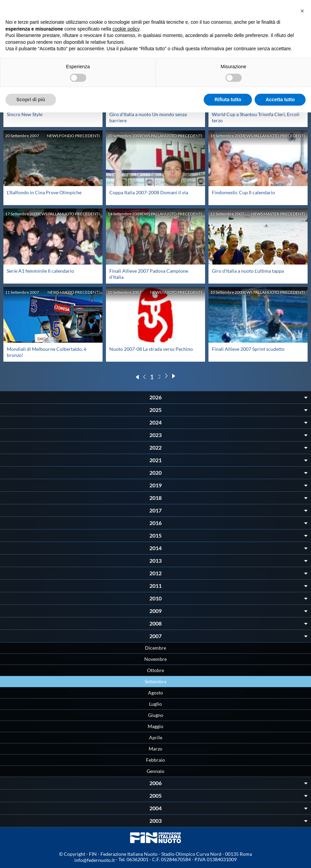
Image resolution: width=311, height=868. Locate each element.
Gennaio (155, 771)
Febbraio (155, 760)
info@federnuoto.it (95, 860)
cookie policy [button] (126, 29)
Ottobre (155, 670)
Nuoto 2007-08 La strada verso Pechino (151, 349)
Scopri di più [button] (31, 100)
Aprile (156, 737)
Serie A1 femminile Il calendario (40, 271)
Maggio (155, 726)
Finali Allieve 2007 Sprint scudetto (248, 349)
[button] (302, 11)
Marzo (155, 749)
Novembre (155, 659)
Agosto (155, 693)
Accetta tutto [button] (280, 100)
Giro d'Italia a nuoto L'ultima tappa (248, 271)
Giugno (156, 715)
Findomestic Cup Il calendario (243, 192)
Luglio (155, 704)
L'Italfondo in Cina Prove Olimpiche (44, 192)
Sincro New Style (25, 114)
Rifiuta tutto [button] (228, 100)
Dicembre (155, 648)
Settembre (155, 681)
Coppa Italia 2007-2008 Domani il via (149, 192)
